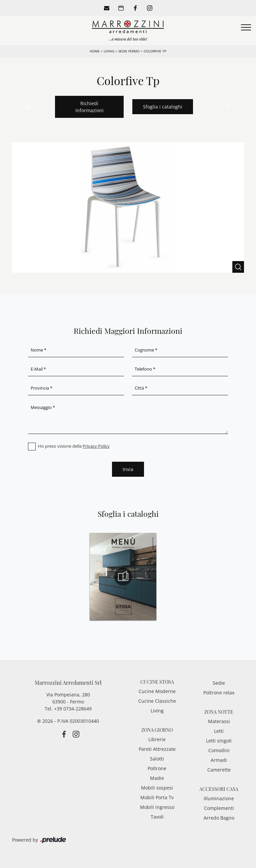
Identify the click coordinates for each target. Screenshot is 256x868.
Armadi (219, 760)
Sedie (219, 683)
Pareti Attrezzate (157, 749)
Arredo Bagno (219, 818)
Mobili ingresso (157, 807)
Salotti (157, 759)
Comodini (219, 750)
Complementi (219, 808)
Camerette (219, 770)
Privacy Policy (96, 446)
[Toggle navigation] (246, 28)
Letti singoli (219, 741)
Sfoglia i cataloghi (163, 107)
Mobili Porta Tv (157, 797)
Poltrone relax (219, 693)
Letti (219, 731)
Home (95, 51)
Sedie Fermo (129, 51)
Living (109, 51)
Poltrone (157, 768)
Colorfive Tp (155, 51)
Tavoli (157, 817)
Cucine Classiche (157, 701)
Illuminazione (219, 798)
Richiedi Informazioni (89, 107)
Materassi (219, 721)
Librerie (157, 739)
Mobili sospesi (157, 788)
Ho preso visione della (74, 446)
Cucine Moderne (157, 691)
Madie (157, 778)
